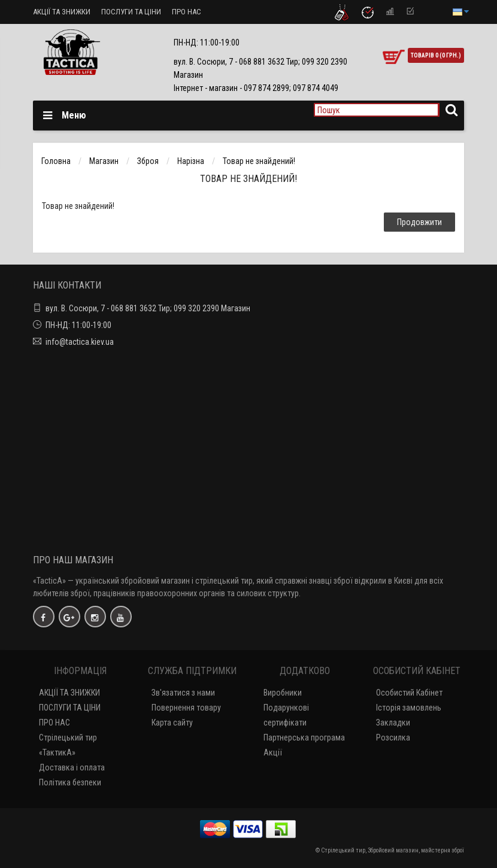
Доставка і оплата (72, 767)
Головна (56, 161)
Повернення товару (186, 708)
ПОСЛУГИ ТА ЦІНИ (131, 12)
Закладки (393, 723)
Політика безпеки (70, 782)
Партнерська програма (304, 738)
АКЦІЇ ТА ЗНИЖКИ (62, 12)
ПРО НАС (187, 12)
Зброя (148, 161)
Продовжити (419, 222)
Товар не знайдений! (259, 161)
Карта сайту (172, 723)
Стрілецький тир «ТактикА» (68, 745)
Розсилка (393, 738)
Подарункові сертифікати (286, 715)
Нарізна (191, 161)
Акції (273, 752)
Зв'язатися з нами (183, 693)
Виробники (283, 693)
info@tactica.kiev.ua (80, 342)
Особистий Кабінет (409, 693)
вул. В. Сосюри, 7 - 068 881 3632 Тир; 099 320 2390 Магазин (148, 308)
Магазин (104, 161)
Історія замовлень (409, 708)
